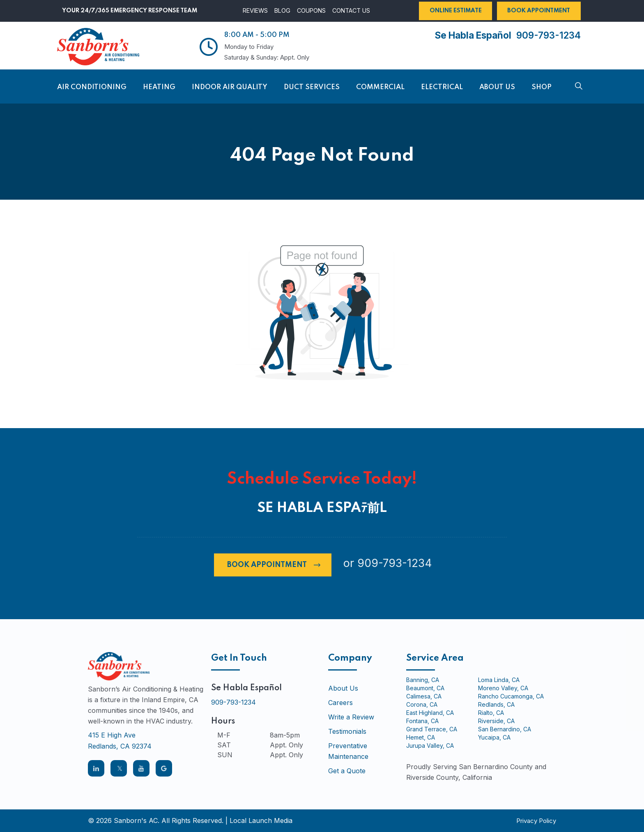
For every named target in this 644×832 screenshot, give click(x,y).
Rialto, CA (491, 713)
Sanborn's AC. (137, 820)
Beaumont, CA (425, 688)
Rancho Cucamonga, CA (511, 696)
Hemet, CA (421, 738)
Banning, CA (423, 680)
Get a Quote (347, 771)
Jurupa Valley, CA (430, 746)
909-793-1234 (549, 35)
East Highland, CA (430, 713)
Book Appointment (539, 11)
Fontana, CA (422, 721)
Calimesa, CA (424, 696)
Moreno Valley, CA (503, 688)
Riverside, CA (496, 721)
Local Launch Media (261, 820)
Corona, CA (422, 705)
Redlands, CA (496, 705)
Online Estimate (456, 11)
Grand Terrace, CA (432, 729)
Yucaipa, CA (494, 738)
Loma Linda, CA (499, 680)
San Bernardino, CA (505, 729)
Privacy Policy (536, 821)
